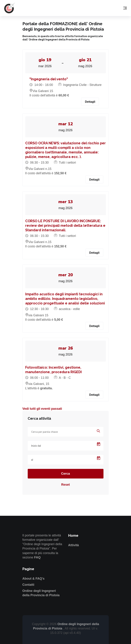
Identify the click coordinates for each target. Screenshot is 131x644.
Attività (74, 545)
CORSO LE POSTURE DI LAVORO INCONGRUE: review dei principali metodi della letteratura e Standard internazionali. (65, 226)
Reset (65, 485)
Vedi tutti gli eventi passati (42, 409)
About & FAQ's (33, 579)
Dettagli (90, 102)
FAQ (37, 557)
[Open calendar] (99, 444)
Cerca (65, 474)
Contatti (28, 585)
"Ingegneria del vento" (49, 79)
